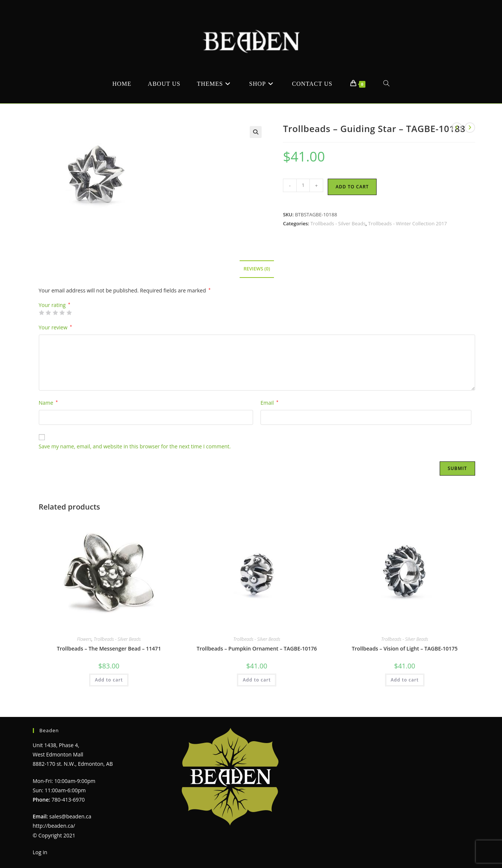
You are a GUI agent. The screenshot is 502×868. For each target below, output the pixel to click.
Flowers (84, 639)
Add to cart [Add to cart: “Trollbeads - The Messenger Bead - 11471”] (109, 680)
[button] (256, 132)
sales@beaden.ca (70, 816)
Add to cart (352, 187)
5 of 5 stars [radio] (69, 313)
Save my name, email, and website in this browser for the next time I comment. (135, 446)
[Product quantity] (303, 185)
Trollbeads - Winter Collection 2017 (407, 223)
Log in (40, 852)
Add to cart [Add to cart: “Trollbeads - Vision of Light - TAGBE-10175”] (405, 680)
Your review (55, 327)
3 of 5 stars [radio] (55, 313)
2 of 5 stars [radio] (48, 313)
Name (48, 403)
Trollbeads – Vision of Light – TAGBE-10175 (405, 648)
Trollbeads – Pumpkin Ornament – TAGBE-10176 (257, 648)
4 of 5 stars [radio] (62, 313)
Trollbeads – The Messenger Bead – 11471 (109, 648)
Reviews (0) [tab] (257, 269)
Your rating (55, 305)
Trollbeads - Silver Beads (338, 223)
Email (269, 403)
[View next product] (470, 128)
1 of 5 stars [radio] (41, 313)
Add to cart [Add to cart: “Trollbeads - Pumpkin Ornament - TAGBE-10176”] (257, 680)
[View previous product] (457, 128)
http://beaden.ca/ (54, 826)
